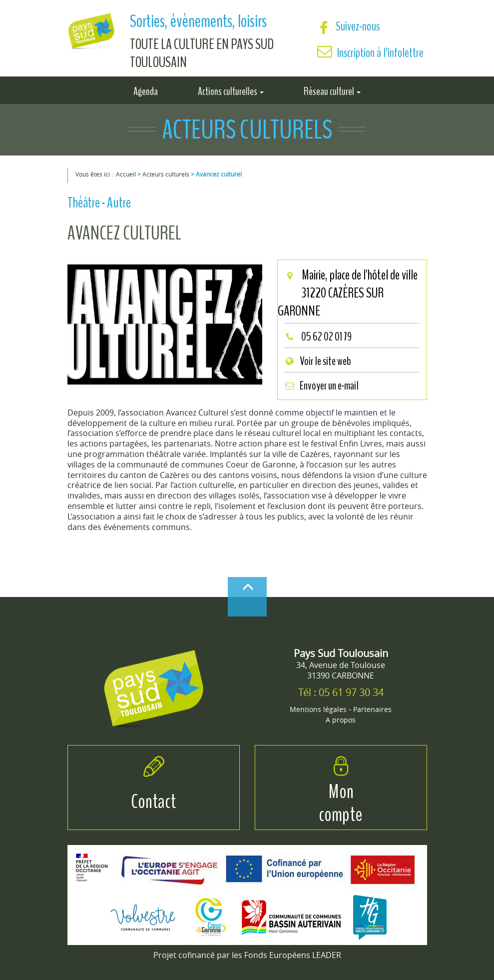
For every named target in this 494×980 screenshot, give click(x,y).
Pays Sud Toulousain (341, 653)
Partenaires (372, 709)
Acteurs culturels (166, 174)
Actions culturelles (231, 90)
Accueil (126, 174)
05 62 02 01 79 (318, 336)
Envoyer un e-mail (322, 385)
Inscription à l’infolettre (380, 53)
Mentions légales (318, 709)
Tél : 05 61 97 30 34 (341, 692)
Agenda (146, 90)
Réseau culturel (332, 90)
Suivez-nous (348, 26)
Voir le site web (318, 361)
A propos (341, 720)
